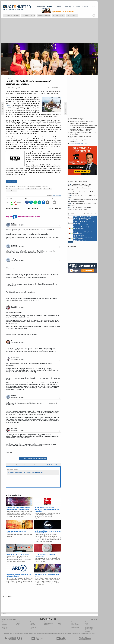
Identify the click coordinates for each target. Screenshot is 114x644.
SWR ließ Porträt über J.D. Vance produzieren (82, 127)
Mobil (4, 626)
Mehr (93, 7)
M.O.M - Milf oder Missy (34, 186)
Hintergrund (19, 623)
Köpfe (31, 629)
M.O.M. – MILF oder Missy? (33, 189)
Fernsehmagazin (18, 634)
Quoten (58, 7)
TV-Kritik (59, 625)
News (50, 7)
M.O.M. (45, 186)
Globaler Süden (58, 15)
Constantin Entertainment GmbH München (81, 218)
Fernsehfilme (61, 634)
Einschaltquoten (43, 634)
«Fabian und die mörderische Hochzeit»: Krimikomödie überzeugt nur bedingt (81, 130)
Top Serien (92, 634)
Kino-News (74, 623)
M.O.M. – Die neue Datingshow (15, 189)
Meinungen (69, 7)
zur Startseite (33, 208)
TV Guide (50, 634)
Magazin (41, 7)
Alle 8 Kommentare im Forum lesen (33, 459)
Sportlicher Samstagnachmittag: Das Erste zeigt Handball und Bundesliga (82, 200)
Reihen (18, 625)
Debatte (59, 623)
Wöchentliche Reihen (48, 623)
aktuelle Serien (68, 634)
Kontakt (87, 626)
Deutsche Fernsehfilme (84, 634)
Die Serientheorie (28, 15)
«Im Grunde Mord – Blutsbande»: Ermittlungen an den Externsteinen (79, 208)
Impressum (88, 631)
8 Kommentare (22, 88)
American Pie (22, 186)
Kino (78, 7)
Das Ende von (72, 15)
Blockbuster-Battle (75, 627)
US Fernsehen (32, 634)
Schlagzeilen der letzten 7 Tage (78, 144)
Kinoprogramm (75, 634)
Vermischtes (33, 625)
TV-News (32, 623)
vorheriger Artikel (12, 208)
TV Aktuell (12, 634)
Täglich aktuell (47, 626)
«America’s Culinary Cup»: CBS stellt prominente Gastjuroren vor (83, 141)
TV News (37, 634)
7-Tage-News (5, 627)
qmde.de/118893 (57, 196)
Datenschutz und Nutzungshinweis (89, 628)
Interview (18, 626)
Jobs (86, 625)
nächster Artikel (55, 208)
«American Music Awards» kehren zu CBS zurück (83, 125)
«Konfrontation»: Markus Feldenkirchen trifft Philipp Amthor (82, 137)
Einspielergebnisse (76, 626)
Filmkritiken (25, 634)
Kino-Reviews (61, 626)
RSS (3, 623)
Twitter (4, 630)
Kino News (6, 634)
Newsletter (5, 625)
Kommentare (11, 182)
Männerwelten (47, 189)
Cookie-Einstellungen (90, 630)
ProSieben (9, 105)
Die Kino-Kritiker (75, 625)
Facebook (4, 629)
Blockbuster (55, 634)
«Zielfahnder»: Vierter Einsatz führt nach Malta (81, 197)
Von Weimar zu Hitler (11, 15)
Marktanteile (47, 625)
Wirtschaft (32, 626)
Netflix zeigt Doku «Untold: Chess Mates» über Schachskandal (83, 133)
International (33, 627)
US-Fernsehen (33, 630)
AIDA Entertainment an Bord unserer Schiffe (78, 228)
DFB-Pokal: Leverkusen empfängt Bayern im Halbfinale (82, 204)
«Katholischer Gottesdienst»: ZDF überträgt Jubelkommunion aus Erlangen (82, 122)
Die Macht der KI (44, 15)
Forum (85, 7)
